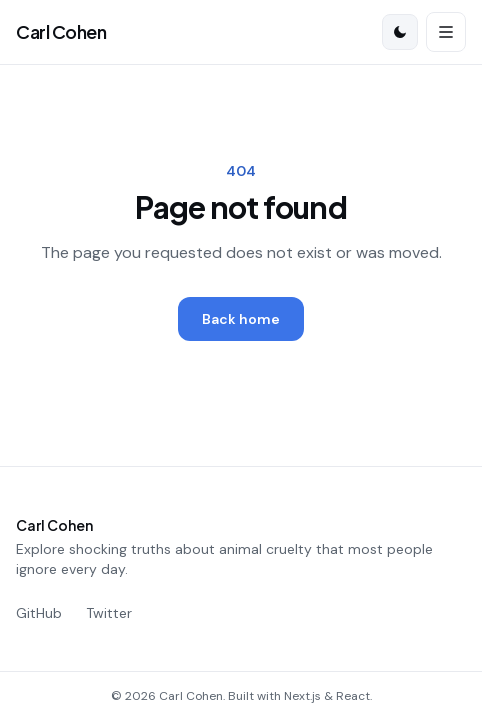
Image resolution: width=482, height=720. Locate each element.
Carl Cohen (61, 31)
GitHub (39, 613)
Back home (241, 319)
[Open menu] (446, 32)
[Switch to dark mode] (400, 32)
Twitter (109, 613)
